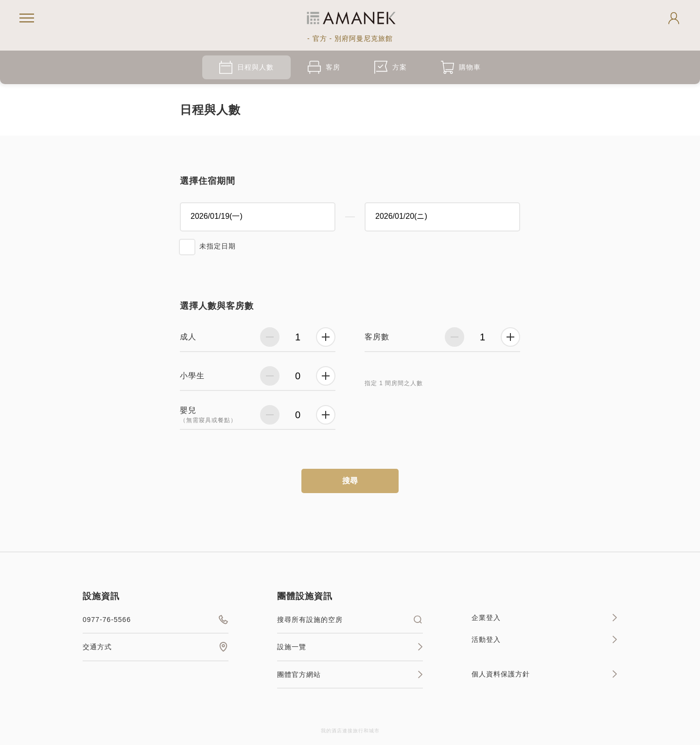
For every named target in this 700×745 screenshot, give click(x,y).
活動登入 (544, 639)
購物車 (461, 67)
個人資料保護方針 (544, 674)
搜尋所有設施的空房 (350, 620)
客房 (324, 67)
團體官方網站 (350, 674)
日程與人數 (246, 67)
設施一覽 (350, 647)
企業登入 (544, 618)
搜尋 (350, 481)
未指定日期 (218, 246)
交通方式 (156, 647)
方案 (391, 67)
